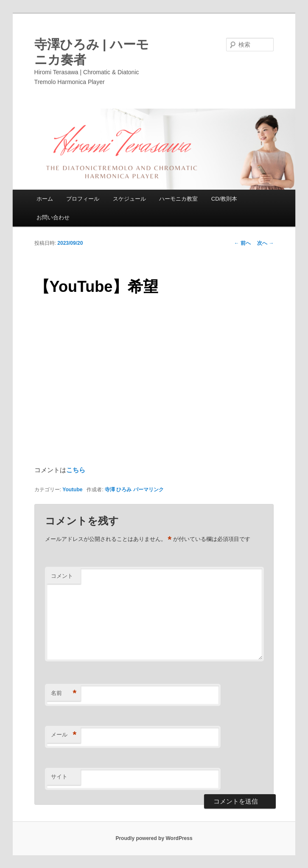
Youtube (72, 490)
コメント (62, 576)
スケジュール (129, 199)
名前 (64, 693)
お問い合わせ (53, 217)
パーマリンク (148, 490)
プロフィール (83, 199)
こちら (76, 470)
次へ (265, 243)
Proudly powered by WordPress (154, 838)
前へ (242, 243)
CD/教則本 (224, 199)
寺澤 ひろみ (118, 490)
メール (64, 735)
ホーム (45, 199)
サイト (59, 777)
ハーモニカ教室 (178, 199)
